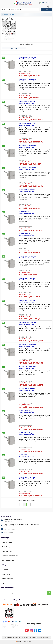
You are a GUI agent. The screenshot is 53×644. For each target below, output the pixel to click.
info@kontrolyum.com (10, 529)
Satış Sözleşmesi (7, 551)
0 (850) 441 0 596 (9, 532)
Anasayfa (5, 570)
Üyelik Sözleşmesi (7, 547)
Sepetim (4, 583)
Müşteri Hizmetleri (8, 578)
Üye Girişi (47, 7)
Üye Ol (49, 7)
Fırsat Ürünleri (6, 574)
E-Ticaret (22, 642)
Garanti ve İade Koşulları (10, 556)
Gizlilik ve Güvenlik (8, 560)
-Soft (18, 642)
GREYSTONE (14, 48)
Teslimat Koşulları (7, 542)
